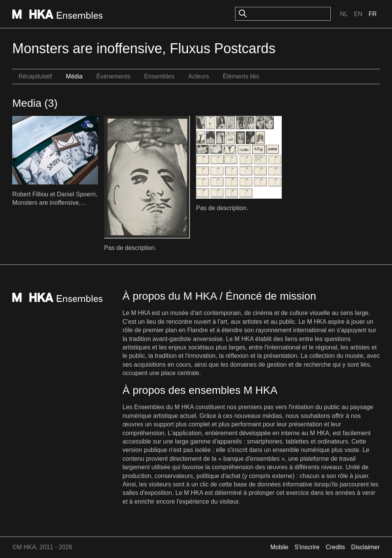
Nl (344, 14)
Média (74, 76)
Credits (336, 547)
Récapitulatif (35, 76)
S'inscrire (307, 547)
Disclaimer (365, 547)
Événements (114, 76)
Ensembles (159, 76)
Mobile (279, 547)
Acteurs (199, 76)
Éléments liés (241, 76)
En (358, 14)
